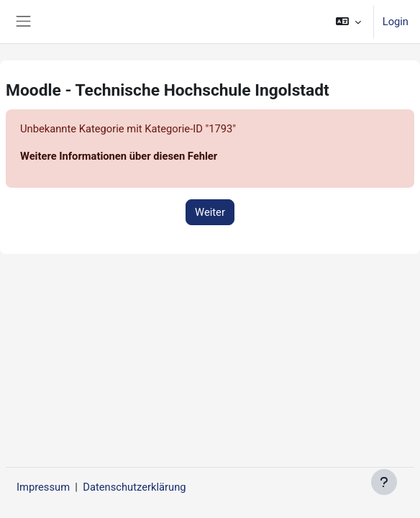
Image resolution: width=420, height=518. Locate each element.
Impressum (43, 487)
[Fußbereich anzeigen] (384, 482)
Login (396, 22)
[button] (348, 22)
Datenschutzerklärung (134, 487)
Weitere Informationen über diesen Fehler (119, 156)
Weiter (210, 212)
